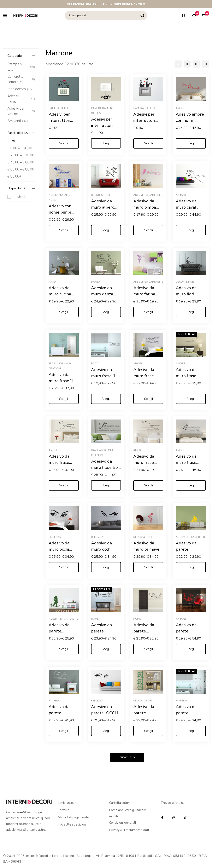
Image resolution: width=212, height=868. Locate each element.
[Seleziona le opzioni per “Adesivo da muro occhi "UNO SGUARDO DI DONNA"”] (64, 567)
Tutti (11, 141)
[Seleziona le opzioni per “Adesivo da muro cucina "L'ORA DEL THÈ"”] (64, 312)
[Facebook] (162, 818)
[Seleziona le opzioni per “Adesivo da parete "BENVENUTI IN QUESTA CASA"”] (106, 649)
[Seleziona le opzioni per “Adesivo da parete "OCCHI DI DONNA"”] (106, 731)
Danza (96, 282)
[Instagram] (174, 818)
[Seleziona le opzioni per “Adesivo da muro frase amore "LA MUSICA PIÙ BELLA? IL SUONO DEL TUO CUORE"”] (148, 399)
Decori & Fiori (100, 195)
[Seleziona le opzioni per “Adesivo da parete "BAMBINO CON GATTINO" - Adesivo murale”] (191, 567)
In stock (20, 197)
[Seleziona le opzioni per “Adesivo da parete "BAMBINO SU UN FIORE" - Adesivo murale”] (64, 649)
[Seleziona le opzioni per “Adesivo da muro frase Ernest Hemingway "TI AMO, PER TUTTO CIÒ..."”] (148, 485)
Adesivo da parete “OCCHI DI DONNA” (105, 713)
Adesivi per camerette (148, 195)
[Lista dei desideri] (193, 16)
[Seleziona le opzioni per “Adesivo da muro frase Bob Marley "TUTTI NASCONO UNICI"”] (106, 485)
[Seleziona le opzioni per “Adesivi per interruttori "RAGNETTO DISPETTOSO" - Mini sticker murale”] (106, 143)
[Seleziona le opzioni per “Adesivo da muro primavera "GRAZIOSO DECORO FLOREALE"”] (148, 567)
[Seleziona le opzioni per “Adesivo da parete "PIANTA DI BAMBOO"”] (148, 731)
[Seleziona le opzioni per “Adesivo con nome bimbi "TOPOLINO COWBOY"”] (64, 230)
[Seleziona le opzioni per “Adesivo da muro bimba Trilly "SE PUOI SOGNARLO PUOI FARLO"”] (148, 230)
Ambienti (19, 121)
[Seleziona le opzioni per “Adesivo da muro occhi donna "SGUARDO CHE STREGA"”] (106, 567)
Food (52, 282)
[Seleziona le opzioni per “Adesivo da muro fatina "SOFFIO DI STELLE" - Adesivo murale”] (148, 312)
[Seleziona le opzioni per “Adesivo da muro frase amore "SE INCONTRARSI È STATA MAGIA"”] (191, 399)
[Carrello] (204, 16)
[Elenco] (178, 64)
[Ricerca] (143, 16)
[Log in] (183, 16)
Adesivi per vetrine (21, 111)
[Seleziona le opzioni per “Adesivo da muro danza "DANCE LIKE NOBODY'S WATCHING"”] (106, 312)
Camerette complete (21, 79)
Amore (180, 108)
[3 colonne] (196, 64)
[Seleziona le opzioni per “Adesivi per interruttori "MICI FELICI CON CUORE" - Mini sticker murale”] (64, 143)
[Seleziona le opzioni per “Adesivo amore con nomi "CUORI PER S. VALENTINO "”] (191, 143)
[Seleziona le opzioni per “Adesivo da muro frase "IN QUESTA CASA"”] (64, 399)
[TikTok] (185, 818)
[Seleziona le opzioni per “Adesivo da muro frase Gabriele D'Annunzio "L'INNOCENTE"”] (191, 485)
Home (95, 619)
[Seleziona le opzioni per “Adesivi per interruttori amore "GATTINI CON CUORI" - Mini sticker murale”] (148, 143)
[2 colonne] (187, 64)
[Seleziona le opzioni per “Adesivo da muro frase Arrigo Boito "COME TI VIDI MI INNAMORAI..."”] (64, 485)
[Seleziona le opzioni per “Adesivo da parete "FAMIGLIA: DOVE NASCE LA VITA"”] (64, 731)
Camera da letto (60, 108)
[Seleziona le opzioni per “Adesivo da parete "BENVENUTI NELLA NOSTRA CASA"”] (148, 649)
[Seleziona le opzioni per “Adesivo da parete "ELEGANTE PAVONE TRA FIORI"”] (191, 649)
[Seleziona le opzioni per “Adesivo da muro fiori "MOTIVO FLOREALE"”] (191, 312)
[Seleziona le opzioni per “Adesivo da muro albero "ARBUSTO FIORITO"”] (106, 230)
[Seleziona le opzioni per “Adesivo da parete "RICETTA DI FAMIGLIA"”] (191, 731)
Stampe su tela (21, 67)
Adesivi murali (21, 99)
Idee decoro (20, 89)
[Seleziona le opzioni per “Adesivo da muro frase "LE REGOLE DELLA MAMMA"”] (106, 399)
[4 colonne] (205, 64)
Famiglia (54, 701)
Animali (181, 195)
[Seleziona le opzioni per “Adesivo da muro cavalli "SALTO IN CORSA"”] (191, 230)
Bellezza (55, 537)
